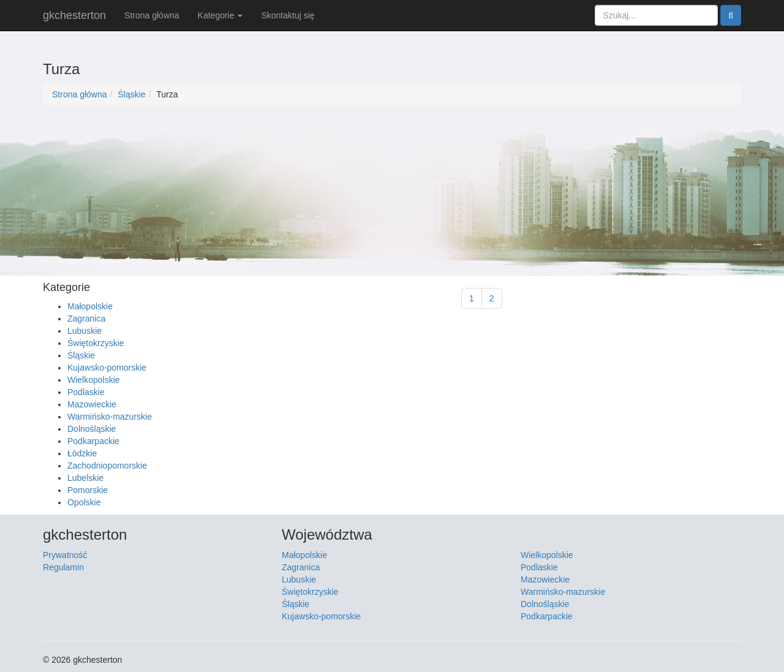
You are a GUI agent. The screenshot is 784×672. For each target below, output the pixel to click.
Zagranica (86, 319)
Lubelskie (85, 478)
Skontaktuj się (288, 15)
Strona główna (152, 15)
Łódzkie (82, 453)
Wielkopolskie (94, 380)
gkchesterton (74, 15)
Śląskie (131, 94)
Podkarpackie (93, 441)
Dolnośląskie (92, 429)
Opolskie (84, 502)
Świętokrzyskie (96, 343)
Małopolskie (90, 306)
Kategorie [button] (221, 15)
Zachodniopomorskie (107, 466)
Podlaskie (86, 392)
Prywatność (65, 555)
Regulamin (63, 567)
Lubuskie (85, 331)
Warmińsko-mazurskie (110, 417)
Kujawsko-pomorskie (107, 368)
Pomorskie (88, 490)
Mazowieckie (92, 404)
